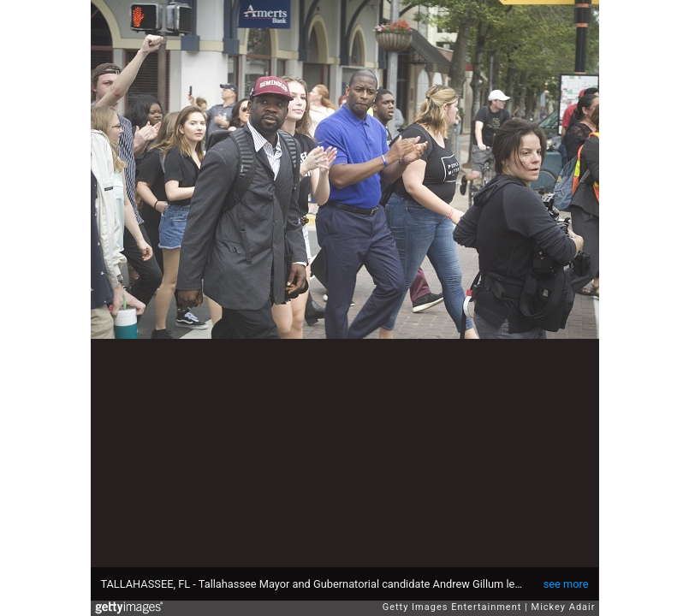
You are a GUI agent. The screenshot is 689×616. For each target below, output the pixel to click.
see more (566, 584)
